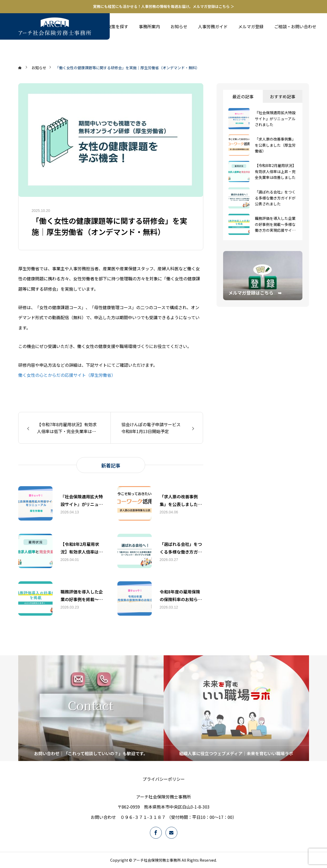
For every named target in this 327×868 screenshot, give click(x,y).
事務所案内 (149, 26)
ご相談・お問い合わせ (295, 26)
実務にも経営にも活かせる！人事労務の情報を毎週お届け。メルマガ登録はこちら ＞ (164, 6)
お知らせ (179, 26)
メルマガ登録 (251, 26)
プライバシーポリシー (164, 779)
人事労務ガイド (213, 26)
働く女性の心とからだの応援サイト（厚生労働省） (67, 375)
